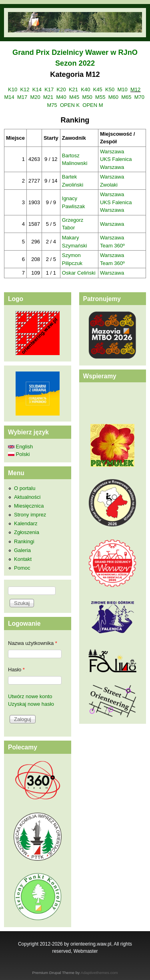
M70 (139, 97)
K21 (73, 89)
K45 (98, 89)
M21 (48, 97)
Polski (19, 454)
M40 (61, 97)
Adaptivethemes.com (99, 973)
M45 (74, 97)
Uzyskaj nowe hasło (31, 704)
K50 (110, 89)
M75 (52, 105)
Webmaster (86, 951)
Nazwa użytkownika (33, 643)
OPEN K (70, 105)
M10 (122, 89)
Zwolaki (109, 185)
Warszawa (112, 152)
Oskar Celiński (79, 273)
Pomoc (22, 568)
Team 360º (112, 246)
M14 (9, 97)
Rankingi (24, 541)
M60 (113, 97)
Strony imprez (30, 515)
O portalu (25, 488)
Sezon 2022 (75, 63)
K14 (37, 89)
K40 (85, 89)
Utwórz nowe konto (30, 696)
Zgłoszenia (27, 532)
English (20, 447)
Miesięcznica (29, 506)
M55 (100, 97)
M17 (22, 97)
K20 (61, 89)
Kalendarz (26, 523)
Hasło (16, 670)
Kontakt (23, 559)
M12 (135, 89)
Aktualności (27, 497)
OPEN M (93, 105)
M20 (35, 97)
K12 (25, 89)
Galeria (22, 550)
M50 (87, 97)
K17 (49, 89)
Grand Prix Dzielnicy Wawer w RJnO (75, 52)
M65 (126, 97)
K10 (13, 89)
